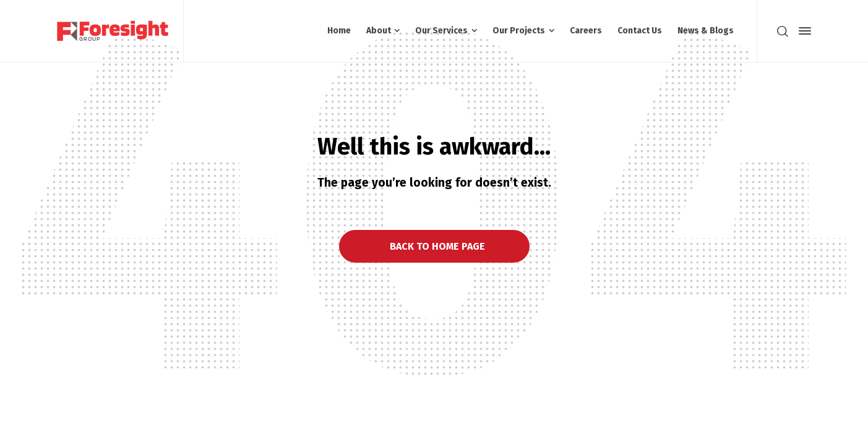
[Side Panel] (802, 31)
